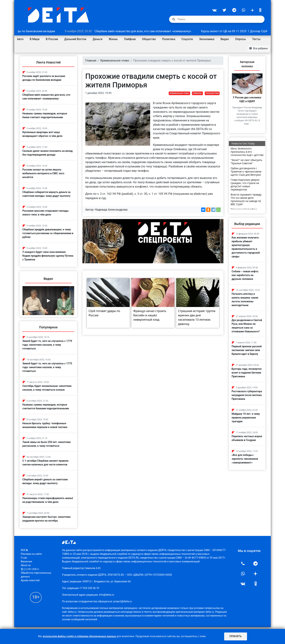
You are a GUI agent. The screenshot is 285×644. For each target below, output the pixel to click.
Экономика (207, 39)
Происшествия (212, 93)
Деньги (98, 39)
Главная (91, 61)
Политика (169, 39)
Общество (149, 39)
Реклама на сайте (31, 554)
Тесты (256, 39)
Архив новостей (30, 580)
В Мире (35, 39)
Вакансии (26, 561)
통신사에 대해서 (30, 569)
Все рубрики (258, 48)
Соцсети (187, 39)
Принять (235, 636)
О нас (24, 558)
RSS (24, 550)
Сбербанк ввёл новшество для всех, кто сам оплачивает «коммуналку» (134, 31)
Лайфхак (130, 39)
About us (26, 565)
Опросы (240, 39)
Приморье (197, 93)
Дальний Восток (75, 39)
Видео (225, 39)
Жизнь (113, 39)
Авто (20, 39)
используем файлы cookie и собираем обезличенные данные (79, 636)
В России (52, 39)
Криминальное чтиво (115, 61)
